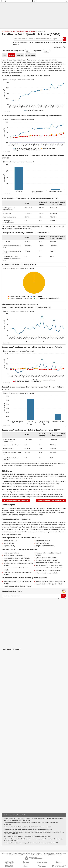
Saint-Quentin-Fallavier (28, 31)
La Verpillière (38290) (10, 541)
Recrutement (39, 853)
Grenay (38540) (9, 543)
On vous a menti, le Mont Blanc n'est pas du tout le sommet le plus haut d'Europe (27, 827)
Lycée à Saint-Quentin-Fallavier (46, 558)
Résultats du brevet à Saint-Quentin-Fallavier (50, 581)
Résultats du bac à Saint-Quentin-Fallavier (17, 586)
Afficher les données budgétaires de (13, 51)
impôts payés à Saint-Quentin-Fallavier (25, 304)
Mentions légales (35, 855)
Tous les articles (16, 855)
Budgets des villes (10, 31)
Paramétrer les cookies (61, 853)
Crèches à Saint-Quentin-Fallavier (47, 560)
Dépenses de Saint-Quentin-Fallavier (51, 501)
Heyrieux (37, 42)
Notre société (21, 853)
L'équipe (15, 853)
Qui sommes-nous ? (7, 853)
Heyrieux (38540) (9, 546)
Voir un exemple (62, 599)
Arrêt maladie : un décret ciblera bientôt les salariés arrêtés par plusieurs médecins (27, 836)
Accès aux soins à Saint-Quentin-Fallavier (49, 568)
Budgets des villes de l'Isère (45, 546)
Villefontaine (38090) (42, 543)
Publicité (28, 853)
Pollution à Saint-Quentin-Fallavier (47, 573)
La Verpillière (24, 42)
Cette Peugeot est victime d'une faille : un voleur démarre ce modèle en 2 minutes (28, 829)
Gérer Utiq (9, 855)
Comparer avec (37, 51)
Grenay (31, 42)
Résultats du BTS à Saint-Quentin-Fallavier (49, 584)
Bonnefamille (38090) (43, 541)
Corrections (27, 855)
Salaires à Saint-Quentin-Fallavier (15, 556)
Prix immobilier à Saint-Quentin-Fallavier (17, 558)
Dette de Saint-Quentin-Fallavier (16, 501)
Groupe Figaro (44, 855)
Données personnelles (49, 853)
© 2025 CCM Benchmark (55, 855)
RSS (22, 855)
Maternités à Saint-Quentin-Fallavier (48, 563)
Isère (18, 31)
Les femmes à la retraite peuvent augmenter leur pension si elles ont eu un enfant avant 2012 (31, 843)
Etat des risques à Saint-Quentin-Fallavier (49, 565)
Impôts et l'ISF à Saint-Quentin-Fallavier (17, 561)
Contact (33, 853)
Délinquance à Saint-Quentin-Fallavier (48, 570)
